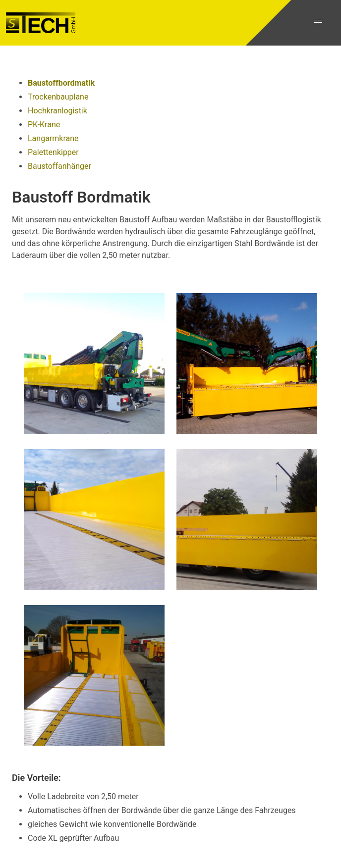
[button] (318, 23)
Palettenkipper (53, 152)
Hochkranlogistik (57, 111)
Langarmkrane (53, 138)
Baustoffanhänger (59, 166)
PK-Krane (44, 125)
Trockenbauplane (58, 97)
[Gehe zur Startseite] (41, 23)
